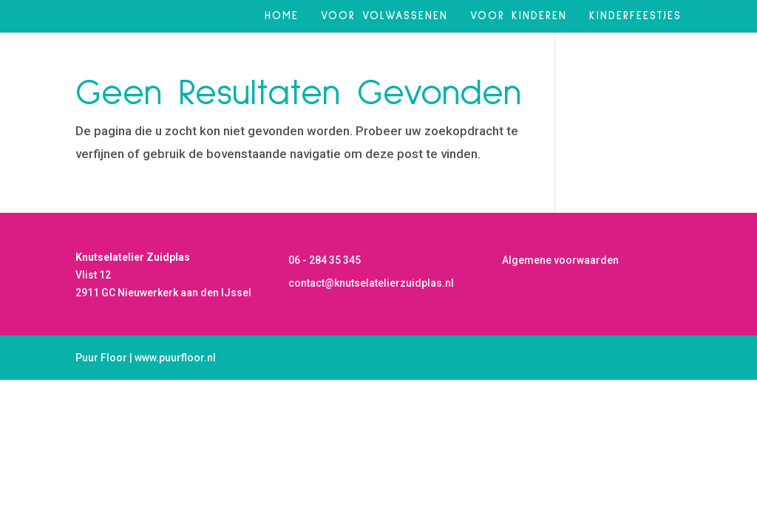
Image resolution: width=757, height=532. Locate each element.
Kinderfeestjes (635, 16)
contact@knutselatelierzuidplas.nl (371, 283)
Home (282, 16)
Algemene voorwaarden (560, 260)
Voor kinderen (519, 16)
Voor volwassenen (384, 16)
